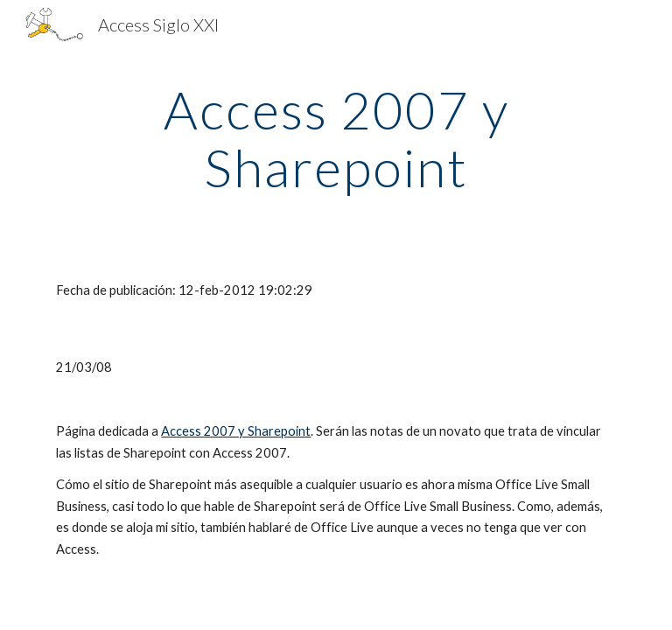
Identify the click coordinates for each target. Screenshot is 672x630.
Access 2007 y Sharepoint (236, 431)
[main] (336, 138)
